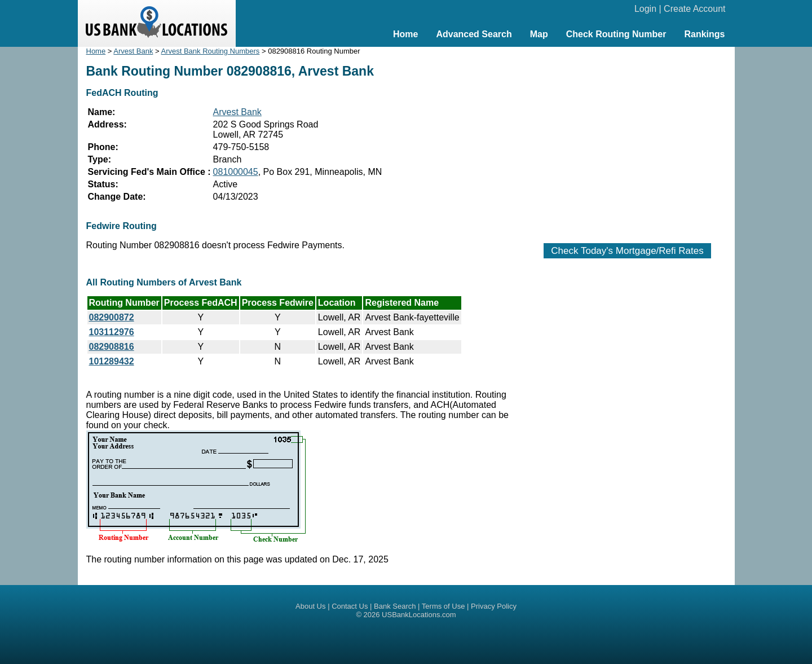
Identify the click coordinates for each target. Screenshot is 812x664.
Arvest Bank (133, 51)
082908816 (112, 347)
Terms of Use (443, 606)
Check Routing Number (616, 34)
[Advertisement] (628, 139)
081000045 (236, 172)
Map (539, 34)
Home (405, 34)
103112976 (112, 332)
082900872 (112, 317)
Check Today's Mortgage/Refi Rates (627, 251)
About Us (310, 606)
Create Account (694, 9)
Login (645, 9)
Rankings (704, 34)
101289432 (112, 361)
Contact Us (350, 606)
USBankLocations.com (419, 615)
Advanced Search (474, 34)
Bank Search (395, 606)
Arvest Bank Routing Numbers (211, 51)
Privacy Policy (494, 606)
